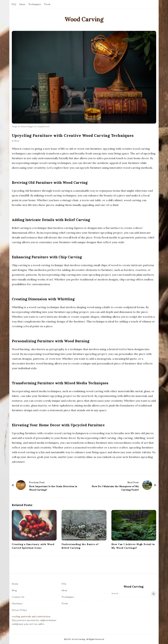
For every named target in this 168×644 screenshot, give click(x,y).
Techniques (35, 4)
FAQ (14, 4)
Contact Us (18, 597)
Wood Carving (84, 19)
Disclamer (17, 603)
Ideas (22, 4)
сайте (41, 624)
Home (15, 584)
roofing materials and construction (31, 616)
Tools (47, 4)
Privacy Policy (19, 610)
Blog (14, 590)
